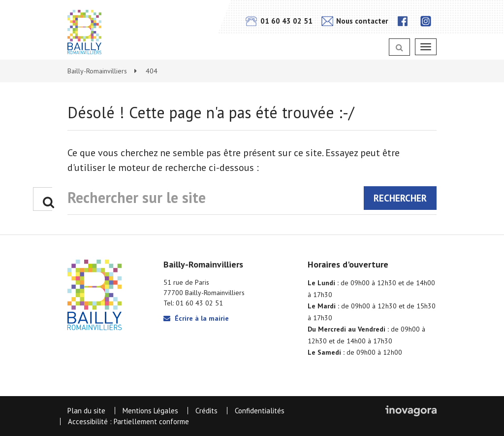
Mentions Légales (150, 411)
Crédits (206, 411)
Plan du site (86, 411)
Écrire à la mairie (196, 318)
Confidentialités (260, 411)
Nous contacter (355, 21)
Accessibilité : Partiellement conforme (128, 421)
